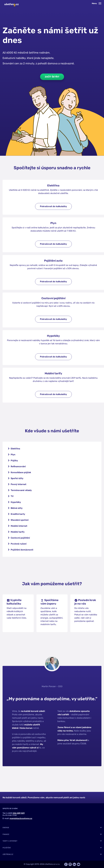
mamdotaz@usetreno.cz (21, 818)
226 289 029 (19, 813)
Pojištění (7, 848)
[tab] (52, 828)
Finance (6, 834)
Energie (6, 828)
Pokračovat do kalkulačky (53, 206)
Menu (97, 3)
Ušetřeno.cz (8, 854)
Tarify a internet (10, 841)
